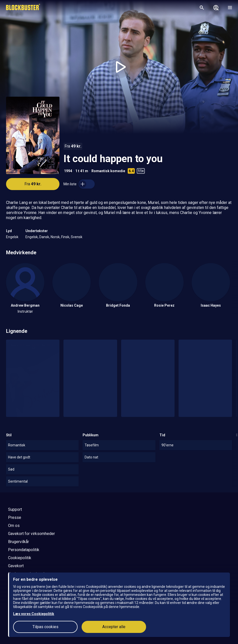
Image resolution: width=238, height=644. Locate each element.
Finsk (65, 237)
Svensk (77, 237)
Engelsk (12, 237)
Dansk (44, 237)
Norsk (55, 237)
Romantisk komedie (108, 171)
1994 (68, 171)
